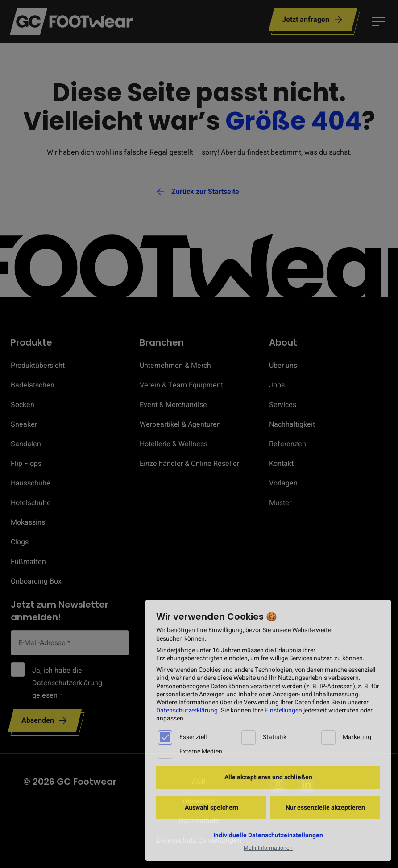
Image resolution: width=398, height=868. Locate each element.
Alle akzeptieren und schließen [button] (268, 777)
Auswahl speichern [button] (211, 808)
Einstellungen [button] (283, 710)
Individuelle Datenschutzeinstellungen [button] (268, 835)
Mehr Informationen (268, 848)
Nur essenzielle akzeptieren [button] (325, 808)
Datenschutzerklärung (187, 710)
